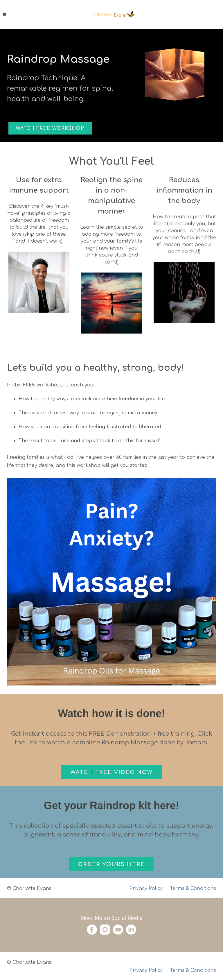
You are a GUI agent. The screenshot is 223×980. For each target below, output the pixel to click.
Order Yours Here (111, 864)
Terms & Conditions (193, 970)
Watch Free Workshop (50, 128)
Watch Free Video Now (112, 772)
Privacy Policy (146, 888)
